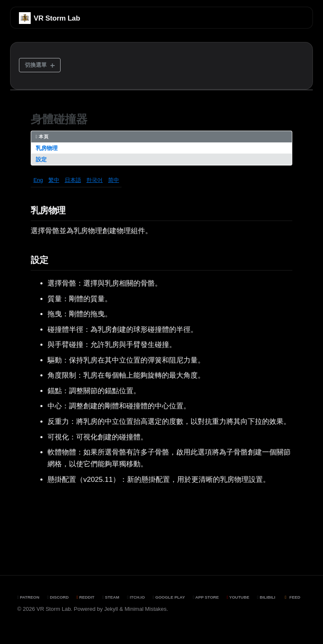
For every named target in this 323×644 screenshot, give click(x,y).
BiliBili (266, 597)
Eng (38, 180)
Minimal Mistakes (146, 609)
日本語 (73, 180)
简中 (114, 180)
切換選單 (36, 65)
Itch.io (136, 597)
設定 (41, 159)
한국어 (94, 180)
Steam (111, 597)
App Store (206, 597)
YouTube (238, 597)
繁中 (54, 180)
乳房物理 (47, 148)
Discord (58, 597)
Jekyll (111, 609)
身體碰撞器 (59, 119)
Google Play (169, 597)
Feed (292, 597)
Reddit (86, 597)
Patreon (28, 597)
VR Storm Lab (57, 18)
